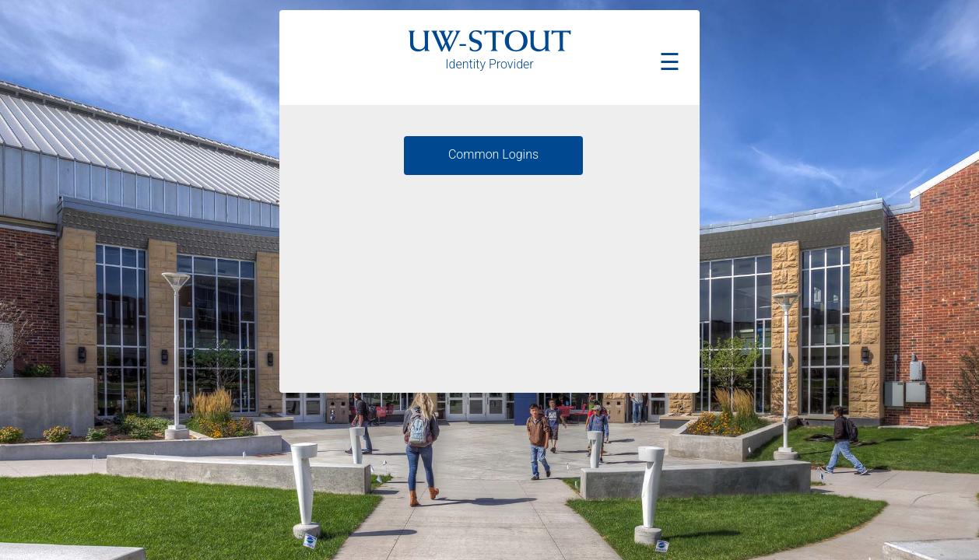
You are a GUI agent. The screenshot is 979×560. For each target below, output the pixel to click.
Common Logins (493, 154)
